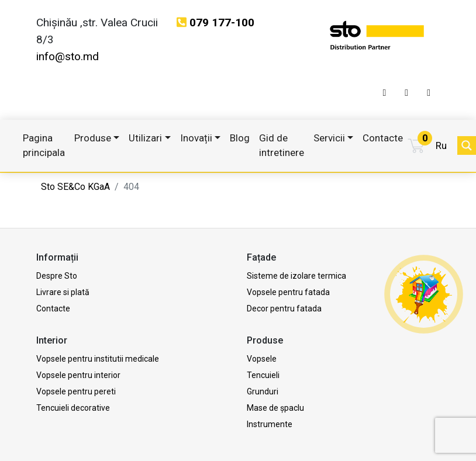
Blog (240, 138)
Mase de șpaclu (275, 408)
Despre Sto (57, 276)
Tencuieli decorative (73, 408)
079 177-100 (222, 22)
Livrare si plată (63, 292)
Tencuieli (263, 375)
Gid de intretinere (282, 145)
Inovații (196, 138)
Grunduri (263, 391)
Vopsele (262, 359)
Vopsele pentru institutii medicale (98, 359)
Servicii (329, 138)
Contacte (383, 138)
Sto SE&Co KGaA (75, 187)
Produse (93, 138)
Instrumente (270, 424)
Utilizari (145, 138)
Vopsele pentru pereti (76, 391)
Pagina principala (44, 145)
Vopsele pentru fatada (288, 292)
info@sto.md (68, 56)
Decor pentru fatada (284, 309)
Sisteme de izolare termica (296, 276)
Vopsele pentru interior (78, 375)
